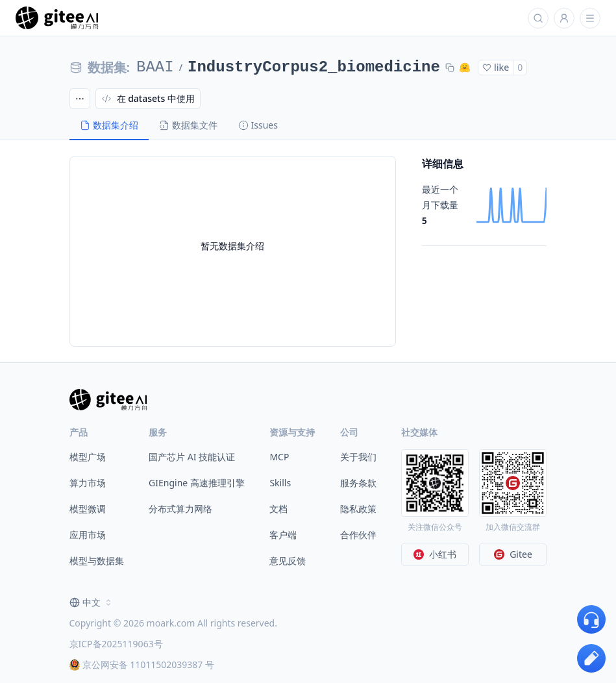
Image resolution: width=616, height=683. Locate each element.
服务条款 (358, 483)
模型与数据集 (97, 561)
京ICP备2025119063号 (116, 644)
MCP (279, 457)
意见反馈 (288, 561)
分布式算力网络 (180, 509)
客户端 (283, 535)
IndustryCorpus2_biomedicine (314, 67)
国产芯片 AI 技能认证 (192, 457)
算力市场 (88, 483)
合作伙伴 (358, 535)
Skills (280, 483)
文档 (278, 509)
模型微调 (88, 509)
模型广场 (88, 457)
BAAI (155, 67)
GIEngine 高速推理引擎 (197, 483)
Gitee (513, 554)
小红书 (435, 554)
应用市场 (88, 535)
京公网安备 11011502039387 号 (142, 664)
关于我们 (358, 457)
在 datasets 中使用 (148, 98)
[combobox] (92, 602)
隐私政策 (358, 509)
